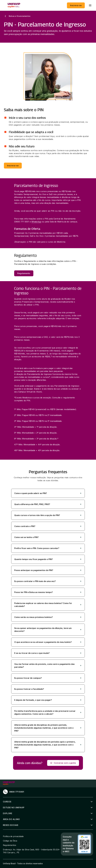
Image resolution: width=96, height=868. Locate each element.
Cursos (7, 802)
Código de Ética (10, 841)
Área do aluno (11, 819)
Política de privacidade (13, 836)
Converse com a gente (63, 763)
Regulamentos (10, 845)
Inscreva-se (76, 5)
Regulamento (24, 273)
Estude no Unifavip (14, 808)
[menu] (90, 5)
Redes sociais (11, 825)
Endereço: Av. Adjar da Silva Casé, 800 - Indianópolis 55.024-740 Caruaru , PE (32, 851)
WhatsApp (36, 222)
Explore (8, 813)
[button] (48, 493)
